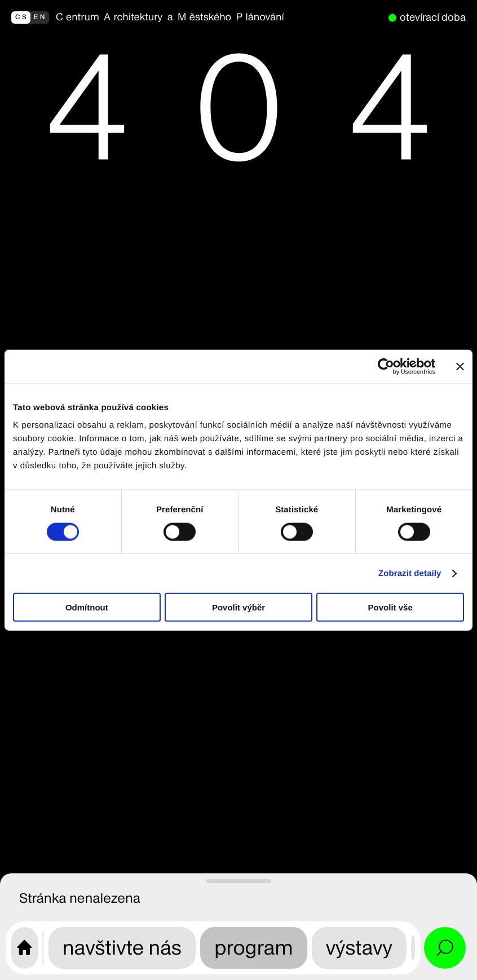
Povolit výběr (238, 607)
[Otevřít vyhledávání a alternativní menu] (445, 948)
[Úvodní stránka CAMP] (25, 948)
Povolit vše (390, 607)
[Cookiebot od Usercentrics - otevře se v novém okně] (386, 366)
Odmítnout (87, 607)
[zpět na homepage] (219, 17)
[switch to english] (30, 17)
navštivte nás (122, 948)
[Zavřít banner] (460, 366)
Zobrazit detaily (410, 573)
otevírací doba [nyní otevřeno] (433, 17)
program (254, 948)
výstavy (359, 948)
